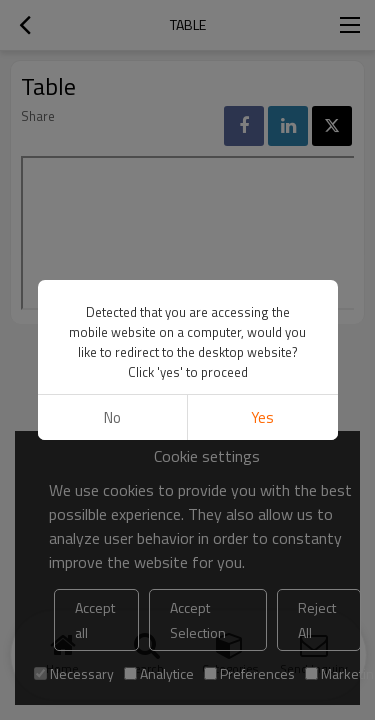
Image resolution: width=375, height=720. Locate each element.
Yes (262, 417)
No (112, 417)
